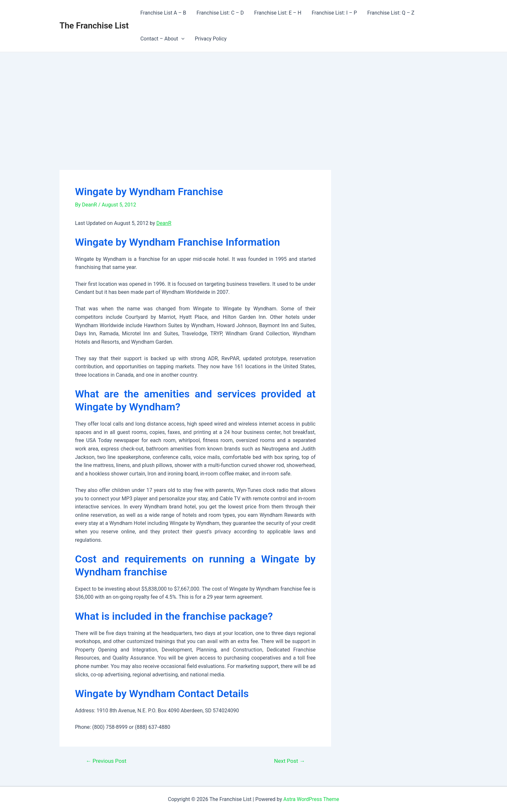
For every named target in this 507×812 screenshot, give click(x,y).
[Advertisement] (253, 101)
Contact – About (162, 39)
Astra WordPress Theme (311, 799)
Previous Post (106, 761)
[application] (181, 39)
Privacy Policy (211, 39)
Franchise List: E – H (278, 13)
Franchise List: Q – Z (391, 13)
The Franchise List (94, 26)
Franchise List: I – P (334, 13)
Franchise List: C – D (220, 13)
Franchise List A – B (163, 13)
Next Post (290, 761)
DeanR (164, 223)
